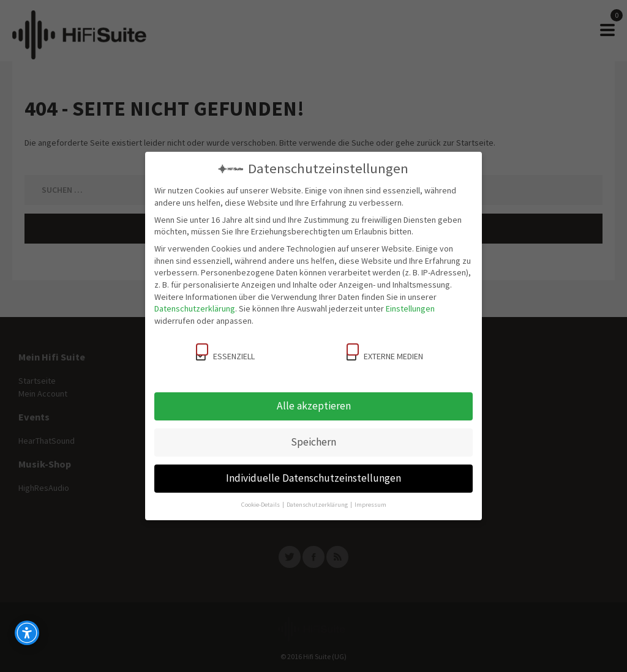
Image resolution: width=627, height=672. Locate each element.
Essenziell (225, 353)
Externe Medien (385, 353)
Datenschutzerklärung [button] (318, 505)
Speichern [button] (313, 442)
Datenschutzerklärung (195, 308)
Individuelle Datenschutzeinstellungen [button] (313, 478)
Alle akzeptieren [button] (314, 406)
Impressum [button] (370, 505)
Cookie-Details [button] (261, 505)
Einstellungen (410, 308)
